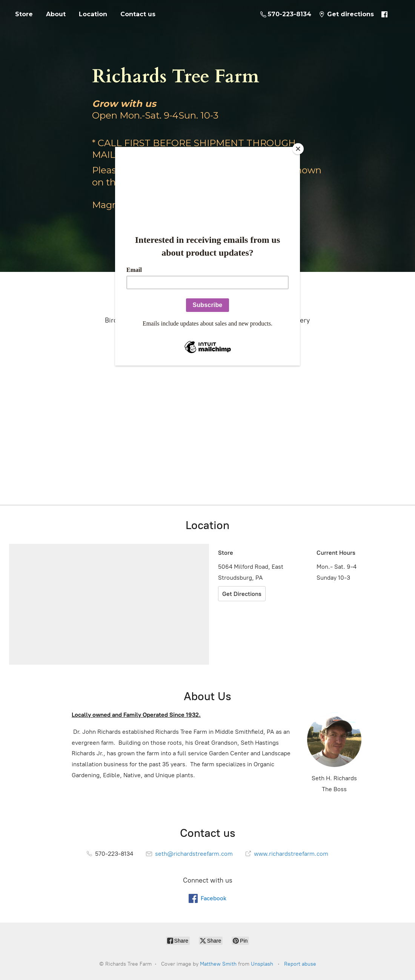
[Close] (298, 149)
